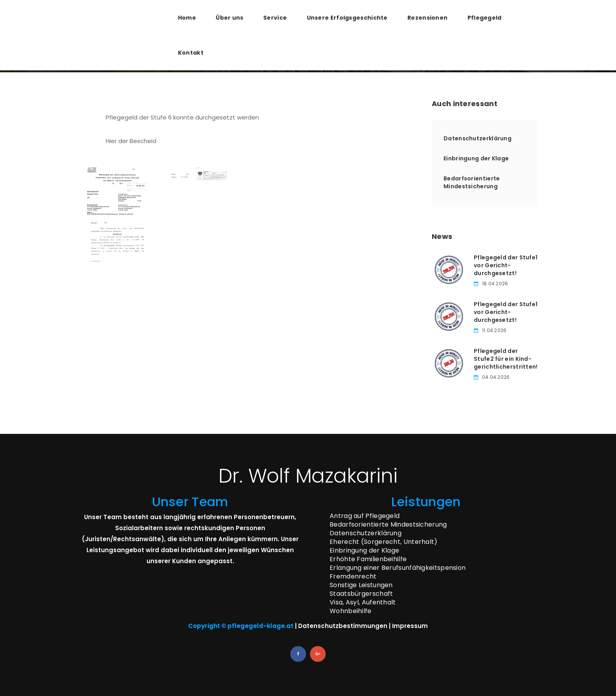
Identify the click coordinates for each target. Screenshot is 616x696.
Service (275, 18)
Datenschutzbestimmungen (343, 626)
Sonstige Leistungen (361, 585)
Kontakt (191, 53)
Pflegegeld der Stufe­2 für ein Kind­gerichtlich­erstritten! (506, 359)
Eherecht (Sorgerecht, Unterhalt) (384, 542)
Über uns (229, 18)
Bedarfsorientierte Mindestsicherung (472, 182)
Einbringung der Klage (476, 158)
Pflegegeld (485, 18)
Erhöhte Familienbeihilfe (368, 559)
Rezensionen (427, 18)
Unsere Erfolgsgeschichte (347, 18)
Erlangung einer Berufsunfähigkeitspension (398, 568)
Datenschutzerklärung (478, 138)
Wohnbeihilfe (351, 611)
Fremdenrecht (353, 576)
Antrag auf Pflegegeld (365, 516)
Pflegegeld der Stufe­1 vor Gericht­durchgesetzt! (506, 265)
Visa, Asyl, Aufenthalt (363, 602)
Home (187, 18)
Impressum (410, 626)
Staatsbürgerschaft (361, 594)
